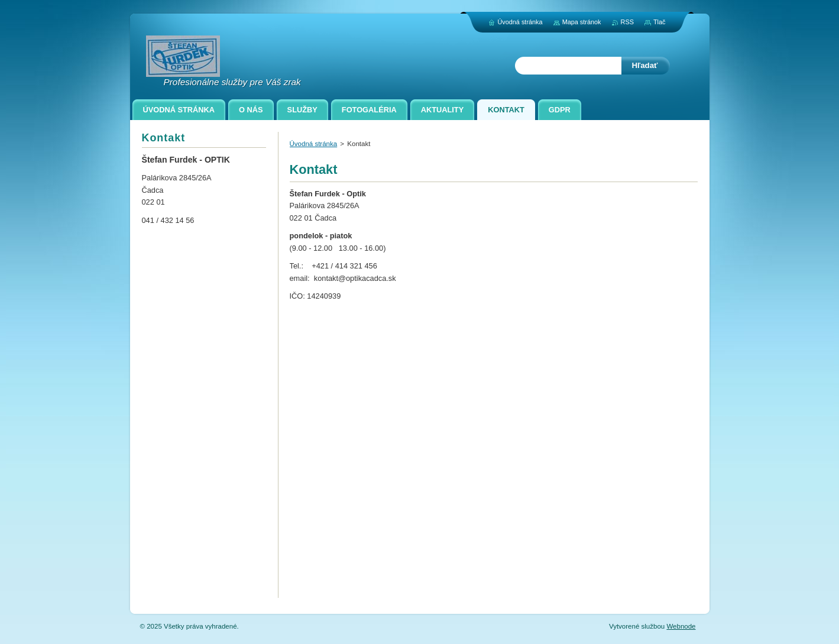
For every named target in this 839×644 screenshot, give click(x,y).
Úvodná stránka (314, 144)
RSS (627, 22)
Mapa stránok (582, 22)
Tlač (660, 22)
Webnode (681, 626)
